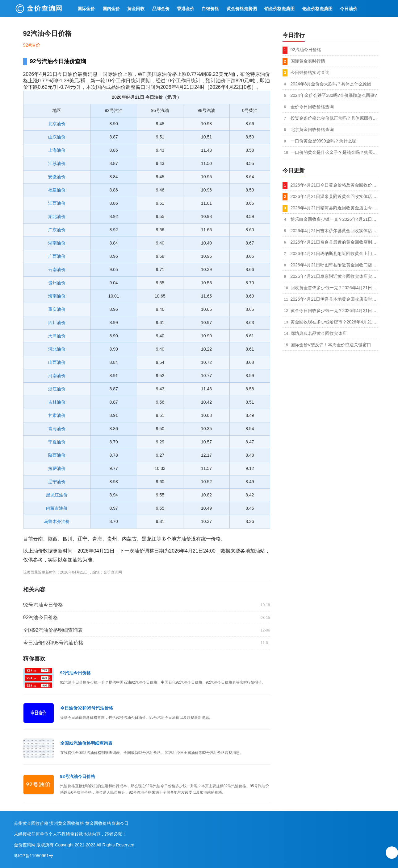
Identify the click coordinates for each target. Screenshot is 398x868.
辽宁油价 (57, 482)
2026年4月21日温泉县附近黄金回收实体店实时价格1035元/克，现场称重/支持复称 (334, 196)
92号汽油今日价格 (43, 605)
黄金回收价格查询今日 (107, 823)
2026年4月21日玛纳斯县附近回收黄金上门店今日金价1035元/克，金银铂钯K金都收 (334, 253)
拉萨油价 (57, 468)
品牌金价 (161, 9)
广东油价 (57, 230)
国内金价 (111, 9)
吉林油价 (57, 402)
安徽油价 (57, 177)
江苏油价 (57, 163)
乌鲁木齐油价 (57, 521)
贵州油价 (57, 283)
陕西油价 (57, 455)
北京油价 (57, 124)
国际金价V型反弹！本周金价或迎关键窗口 (331, 345)
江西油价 (57, 203)
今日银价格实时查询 (310, 72)
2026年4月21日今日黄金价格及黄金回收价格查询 (334, 185)
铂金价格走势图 (279, 9)
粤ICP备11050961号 (34, 856)
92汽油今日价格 (41, 617)
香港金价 (186, 9)
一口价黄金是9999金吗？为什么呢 (323, 141)
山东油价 (57, 137)
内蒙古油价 (57, 508)
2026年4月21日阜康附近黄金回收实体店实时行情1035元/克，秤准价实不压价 (334, 276)
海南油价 (57, 296)
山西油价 (57, 362)
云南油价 (57, 269)
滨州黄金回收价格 (67, 823)
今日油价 (349, 9)
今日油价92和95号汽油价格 (53, 643)
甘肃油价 (57, 415)
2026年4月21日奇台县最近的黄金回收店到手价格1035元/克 (334, 242)
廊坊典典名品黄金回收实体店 (319, 333)
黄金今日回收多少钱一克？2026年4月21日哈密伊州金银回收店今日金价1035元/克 (334, 311)
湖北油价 (57, 216)
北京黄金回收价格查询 (312, 130)
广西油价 (57, 256)
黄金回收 (136, 9)
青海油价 (57, 429)
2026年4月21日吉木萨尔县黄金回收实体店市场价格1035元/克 (334, 231)
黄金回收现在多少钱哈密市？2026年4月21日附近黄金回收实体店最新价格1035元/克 (334, 322)
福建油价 (57, 190)
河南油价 (57, 376)
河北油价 (57, 349)
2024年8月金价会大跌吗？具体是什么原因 (331, 84)
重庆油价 (57, 309)
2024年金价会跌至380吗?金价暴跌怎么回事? (334, 95)
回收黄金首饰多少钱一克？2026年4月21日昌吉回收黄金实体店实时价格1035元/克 (334, 288)
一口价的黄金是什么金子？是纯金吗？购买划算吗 (334, 152)
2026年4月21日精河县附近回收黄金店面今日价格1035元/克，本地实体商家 (334, 208)
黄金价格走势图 (242, 9)
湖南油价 (57, 243)
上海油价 (57, 150)
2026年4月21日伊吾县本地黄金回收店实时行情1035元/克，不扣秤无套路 (334, 299)
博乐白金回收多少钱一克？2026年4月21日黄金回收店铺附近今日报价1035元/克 (334, 219)
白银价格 (210, 9)
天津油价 (57, 336)
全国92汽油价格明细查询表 (53, 630)
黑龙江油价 (57, 495)
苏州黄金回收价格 (31, 823)
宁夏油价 (57, 442)
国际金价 (86, 9)
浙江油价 (57, 389)
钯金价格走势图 (317, 9)
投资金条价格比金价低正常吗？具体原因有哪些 (334, 118)
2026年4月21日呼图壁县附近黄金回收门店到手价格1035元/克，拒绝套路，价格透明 (334, 265)
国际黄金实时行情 (308, 61)
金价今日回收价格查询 (312, 107)
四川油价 (57, 323)
